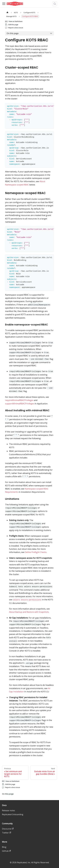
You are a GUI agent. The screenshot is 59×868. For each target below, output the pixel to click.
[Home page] (7, 13)
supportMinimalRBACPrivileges (20, 404)
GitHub (6, 851)
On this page (13, 33)
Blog (4, 847)
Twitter (6, 833)
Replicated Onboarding (13, 814)
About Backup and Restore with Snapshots (29, 612)
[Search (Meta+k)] (55, 4)
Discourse (8, 829)
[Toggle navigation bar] (4, 4)
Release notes (8, 810)
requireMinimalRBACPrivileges (19, 400)
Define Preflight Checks (36, 552)
